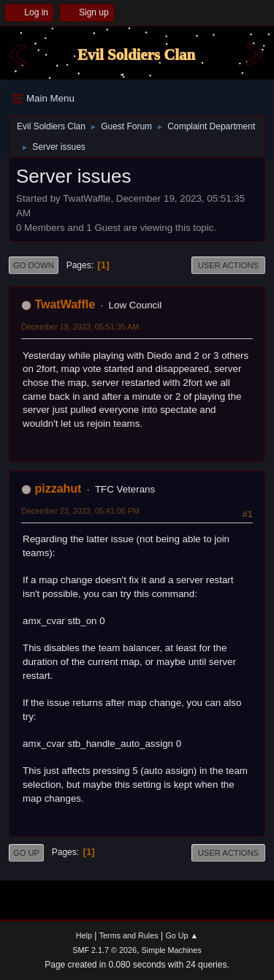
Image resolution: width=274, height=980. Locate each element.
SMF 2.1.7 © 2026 (104, 950)
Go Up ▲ (182, 935)
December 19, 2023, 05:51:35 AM (80, 327)
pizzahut (58, 489)
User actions (228, 265)
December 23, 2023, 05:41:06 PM (80, 511)
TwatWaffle (65, 304)
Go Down (34, 265)
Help (84, 935)
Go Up (26, 853)
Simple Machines (172, 950)
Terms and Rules (129, 935)
